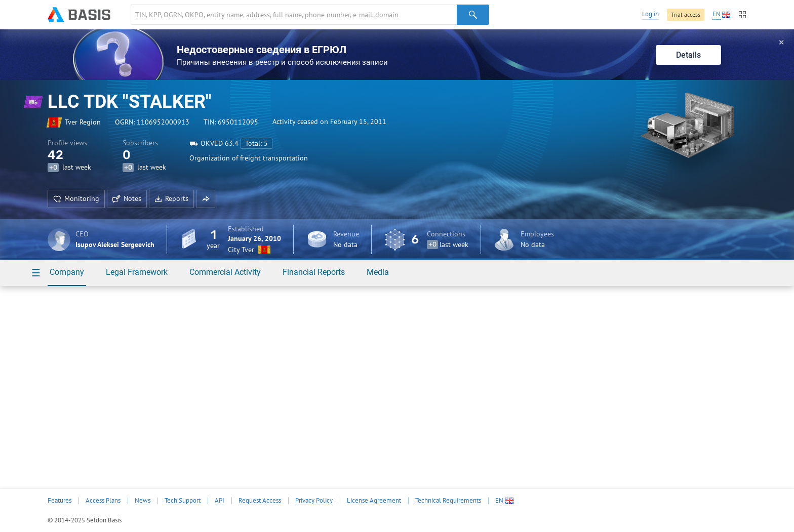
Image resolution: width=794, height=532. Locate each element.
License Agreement (374, 501)
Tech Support (183, 501)
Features (59, 501)
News (143, 501)
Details (688, 55)
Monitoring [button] (76, 198)
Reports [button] (171, 198)
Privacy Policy (314, 501)
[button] (206, 199)
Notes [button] (127, 198)
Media (378, 272)
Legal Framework (137, 272)
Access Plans (103, 501)
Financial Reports (314, 272)
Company (67, 272)
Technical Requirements (448, 501)
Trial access (686, 14)
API (220, 501)
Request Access (260, 501)
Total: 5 (256, 143)
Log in (650, 14)
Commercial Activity (225, 272)
